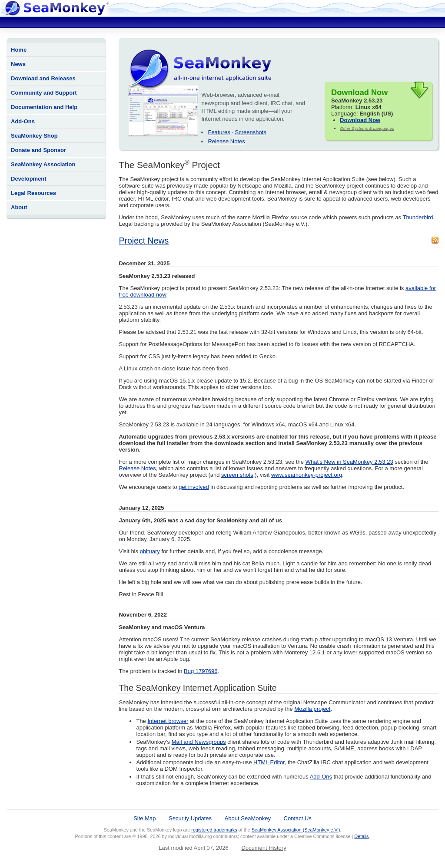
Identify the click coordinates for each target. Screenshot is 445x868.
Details (361, 836)
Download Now (360, 120)
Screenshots (251, 132)
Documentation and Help (44, 107)
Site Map (144, 818)
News (18, 64)
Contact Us (298, 818)
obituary (150, 551)
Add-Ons (23, 121)
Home (19, 50)
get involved (194, 487)
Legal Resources (33, 193)
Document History (264, 848)
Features (219, 132)
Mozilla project (312, 709)
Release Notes (226, 141)
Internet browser (168, 721)
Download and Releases (43, 78)
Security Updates (190, 818)
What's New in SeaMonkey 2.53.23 (349, 462)
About (19, 207)
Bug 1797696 (201, 671)
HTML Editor (269, 762)
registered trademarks (214, 830)
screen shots (237, 475)
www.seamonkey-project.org (307, 475)
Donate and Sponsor (38, 150)
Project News (144, 241)
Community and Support (44, 93)
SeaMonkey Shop (34, 136)
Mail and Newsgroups (199, 742)
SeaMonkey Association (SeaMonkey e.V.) (296, 830)
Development (29, 179)
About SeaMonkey (248, 818)
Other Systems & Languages (367, 128)
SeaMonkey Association (43, 164)
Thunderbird (418, 217)
